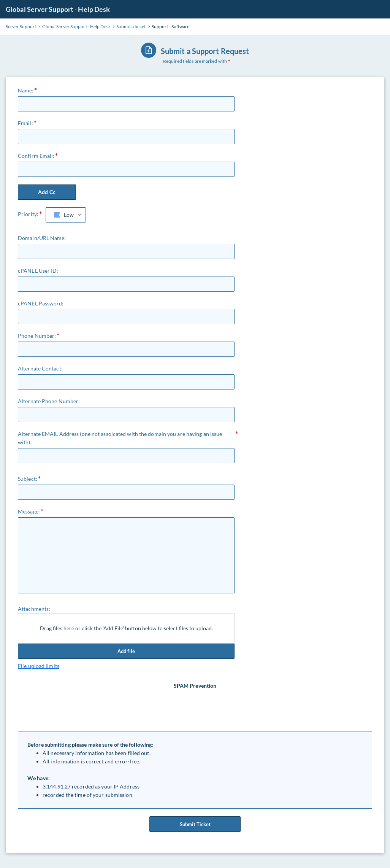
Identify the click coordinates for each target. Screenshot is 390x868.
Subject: (28, 479)
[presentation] (196, 705)
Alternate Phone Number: (49, 401)
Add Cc (47, 192)
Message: (29, 511)
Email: (25, 123)
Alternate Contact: (40, 368)
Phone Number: (37, 336)
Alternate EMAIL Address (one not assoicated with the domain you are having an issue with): (120, 438)
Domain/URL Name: (42, 238)
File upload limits (39, 666)
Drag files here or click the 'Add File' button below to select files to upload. (126, 628)
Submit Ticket (195, 827)
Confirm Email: (36, 156)
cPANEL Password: (41, 303)
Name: (26, 90)
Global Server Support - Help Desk (58, 9)
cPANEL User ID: (38, 271)
